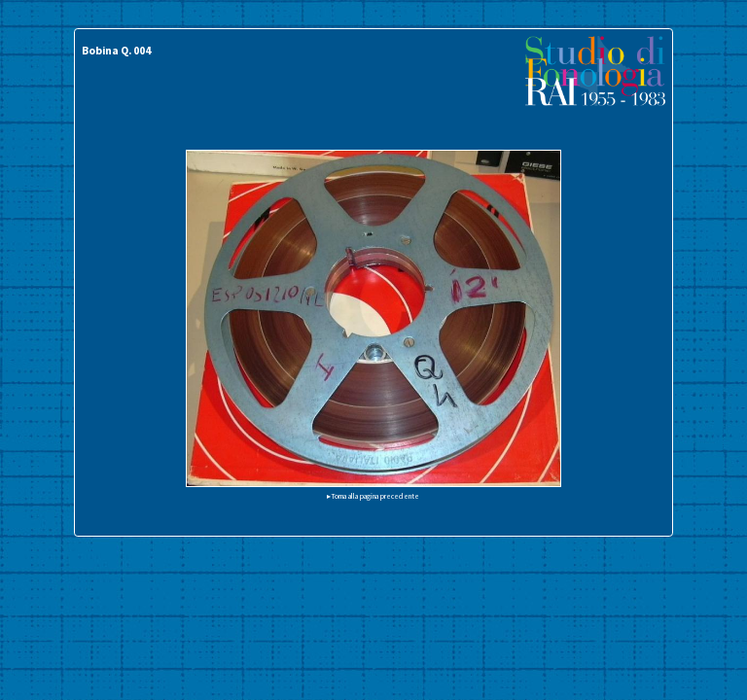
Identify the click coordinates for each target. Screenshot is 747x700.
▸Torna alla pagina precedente (373, 496)
